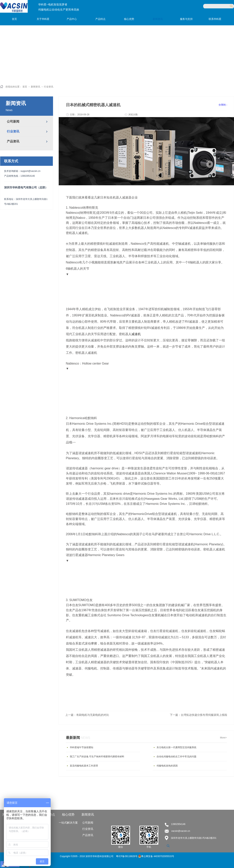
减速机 (136, 334)
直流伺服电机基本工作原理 (84, 766)
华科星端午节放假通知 (82, 747)
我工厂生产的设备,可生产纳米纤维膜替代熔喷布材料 (97, 757)
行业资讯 (49, 87)
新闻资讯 (35, 87)
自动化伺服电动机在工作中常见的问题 (176, 757)
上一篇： (87, 715)
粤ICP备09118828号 (127, 856)
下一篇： (199, 715)
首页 (14, 19)
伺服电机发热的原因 (167, 766)
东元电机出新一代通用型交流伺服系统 (176, 747)
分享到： (223, 105)
